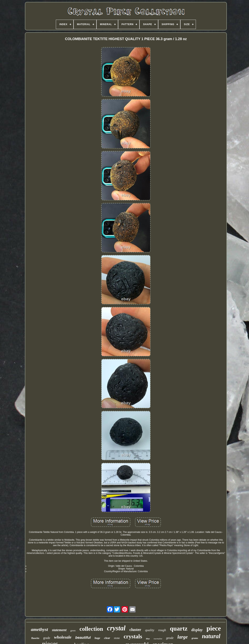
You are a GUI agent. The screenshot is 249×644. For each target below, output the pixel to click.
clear (107, 638)
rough (162, 630)
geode (170, 638)
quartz (179, 628)
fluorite (35, 638)
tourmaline (158, 639)
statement (59, 630)
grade (47, 638)
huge (97, 638)
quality (150, 630)
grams (195, 638)
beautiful (83, 637)
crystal (116, 628)
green (73, 631)
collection (91, 629)
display (197, 630)
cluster (135, 630)
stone (117, 638)
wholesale (63, 637)
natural (211, 636)
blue (148, 639)
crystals (133, 636)
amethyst (39, 629)
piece (214, 628)
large (183, 637)
